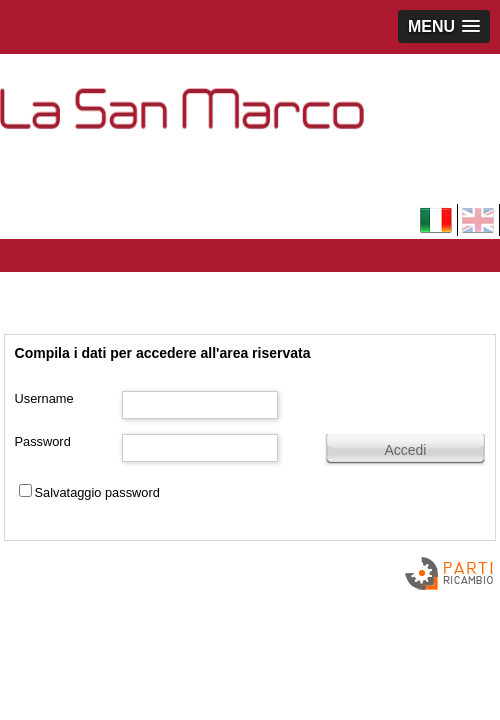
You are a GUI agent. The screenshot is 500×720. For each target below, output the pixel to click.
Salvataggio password (97, 492)
